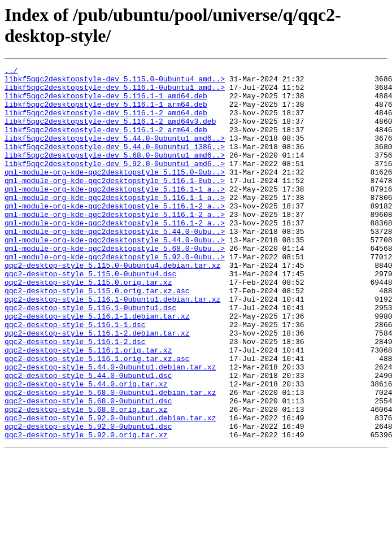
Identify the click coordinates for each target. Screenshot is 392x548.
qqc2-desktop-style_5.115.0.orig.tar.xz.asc (97, 336)
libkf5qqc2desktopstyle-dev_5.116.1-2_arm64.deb (106, 143)
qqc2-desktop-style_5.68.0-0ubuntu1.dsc (88, 468)
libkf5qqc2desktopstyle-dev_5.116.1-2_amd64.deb (106, 123)
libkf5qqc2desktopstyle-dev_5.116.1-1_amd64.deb (106, 102)
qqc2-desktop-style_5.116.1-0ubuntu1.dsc (90, 356)
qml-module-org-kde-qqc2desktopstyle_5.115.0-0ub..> (115, 194)
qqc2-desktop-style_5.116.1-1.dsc (75, 377)
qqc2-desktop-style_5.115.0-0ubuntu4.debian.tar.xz (112, 306)
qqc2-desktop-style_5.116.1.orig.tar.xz (88, 407)
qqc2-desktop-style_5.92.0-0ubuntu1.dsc (88, 499)
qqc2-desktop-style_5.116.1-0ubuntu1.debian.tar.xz (112, 346)
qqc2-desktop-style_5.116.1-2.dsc (75, 397)
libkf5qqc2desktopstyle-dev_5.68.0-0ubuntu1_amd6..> (115, 173)
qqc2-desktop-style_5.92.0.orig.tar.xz (86, 509)
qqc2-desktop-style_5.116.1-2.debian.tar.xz (97, 387)
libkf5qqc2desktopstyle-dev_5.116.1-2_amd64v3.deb (110, 133)
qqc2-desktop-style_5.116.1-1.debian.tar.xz (97, 367)
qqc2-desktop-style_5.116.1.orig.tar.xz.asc (97, 417)
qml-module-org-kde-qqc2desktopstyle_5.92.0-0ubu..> (115, 295)
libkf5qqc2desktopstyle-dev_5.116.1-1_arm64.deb (106, 112)
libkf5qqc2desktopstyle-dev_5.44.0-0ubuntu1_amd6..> (115, 153)
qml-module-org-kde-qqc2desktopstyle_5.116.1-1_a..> (115, 214)
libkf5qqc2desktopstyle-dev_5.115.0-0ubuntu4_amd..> (115, 82)
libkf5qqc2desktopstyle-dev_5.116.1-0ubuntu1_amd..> (115, 92)
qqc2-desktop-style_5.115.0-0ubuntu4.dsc (90, 316)
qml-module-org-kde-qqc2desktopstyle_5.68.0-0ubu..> (115, 285)
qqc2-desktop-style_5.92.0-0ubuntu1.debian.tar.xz (110, 489)
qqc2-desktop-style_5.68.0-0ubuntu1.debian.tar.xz (110, 458)
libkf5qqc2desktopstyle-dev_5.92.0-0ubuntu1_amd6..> (115, 184)
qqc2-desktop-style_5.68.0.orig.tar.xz (86, 479)
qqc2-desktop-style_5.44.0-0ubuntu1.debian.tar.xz (110, 428)
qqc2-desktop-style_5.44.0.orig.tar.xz (86, 448)
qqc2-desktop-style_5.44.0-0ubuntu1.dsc (88, 438)
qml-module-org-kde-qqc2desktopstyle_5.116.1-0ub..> (115, 204)
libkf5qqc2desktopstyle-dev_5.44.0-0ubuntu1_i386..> (115, 163)
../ (11, 72)
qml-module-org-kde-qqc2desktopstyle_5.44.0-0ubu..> (115, 265)
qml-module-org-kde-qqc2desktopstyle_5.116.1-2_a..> (115, 234)
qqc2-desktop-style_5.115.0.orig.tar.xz (88, 326)
